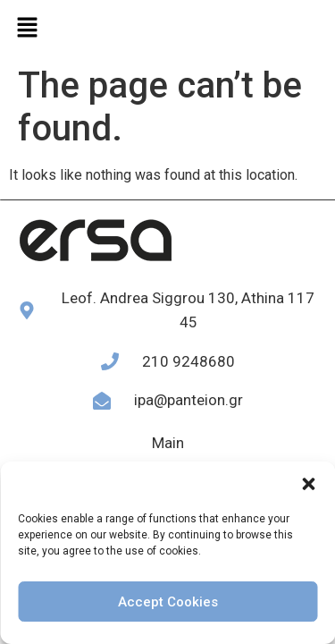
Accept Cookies (168, 602)
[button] (308, 484)
